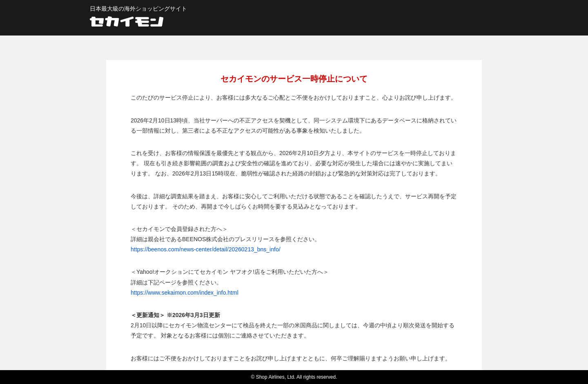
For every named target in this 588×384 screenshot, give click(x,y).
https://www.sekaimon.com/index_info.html (185, 293)
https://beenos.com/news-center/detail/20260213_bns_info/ (206, 249)
